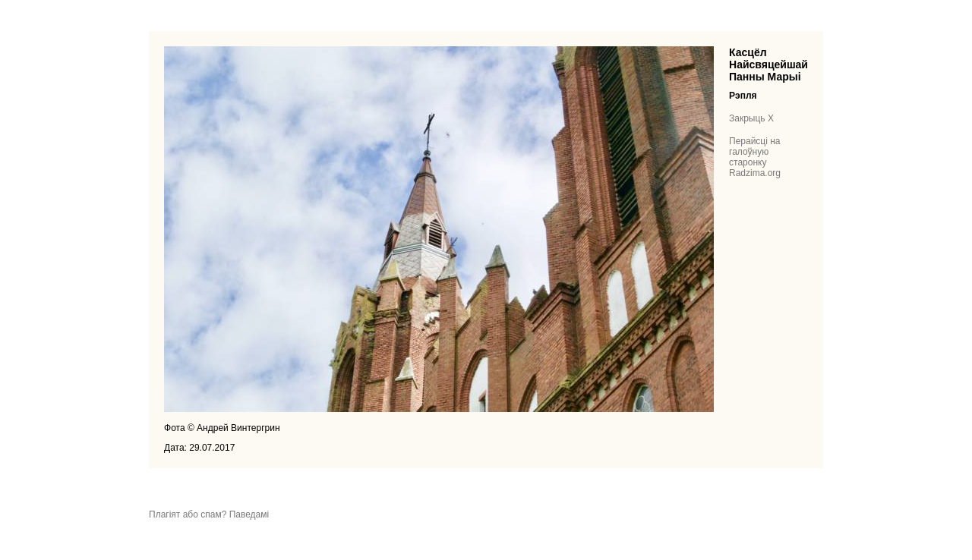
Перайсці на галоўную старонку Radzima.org (755, 157)
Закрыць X (751, 118)
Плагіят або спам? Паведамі (209, 514)
